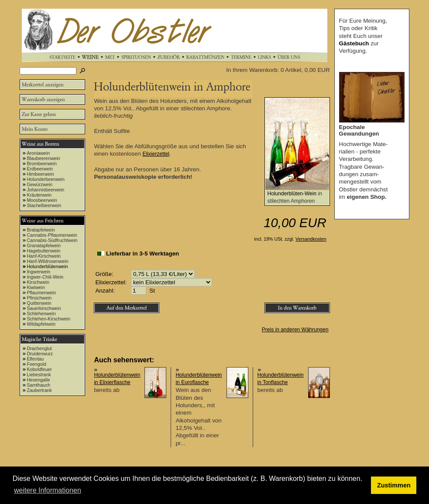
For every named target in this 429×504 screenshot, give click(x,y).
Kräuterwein (39, 195)
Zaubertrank (39, 390)
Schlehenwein (41, 313)
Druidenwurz (40, 354)
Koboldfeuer (39, 369)
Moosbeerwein (42, 200)
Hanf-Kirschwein (44, 256)
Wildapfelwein (41, 324)
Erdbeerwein (40, 169)
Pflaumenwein (41, 293)
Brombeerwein (42, 163)
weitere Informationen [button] (48, 490)
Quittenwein (39, 303)
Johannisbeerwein (45, 190)
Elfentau (35, 359)
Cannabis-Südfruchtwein (52, 240)
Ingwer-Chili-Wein (45, 277)
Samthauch (38, 385)
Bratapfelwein (41, 230)
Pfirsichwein (39, 298)
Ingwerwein (38, 272)
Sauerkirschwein (44, 308)
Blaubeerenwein (43, 158)
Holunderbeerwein (46, 179)
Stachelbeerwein (44, 205)
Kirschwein (38, 282)
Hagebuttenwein (43, 251)
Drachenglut (39, 348)
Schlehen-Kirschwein (48, 319)
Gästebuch (354, 43)
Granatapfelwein (44, 245)
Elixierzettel (156, 154)
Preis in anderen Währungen (295, 330)
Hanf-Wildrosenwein (47, 261)
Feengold (36, 364)
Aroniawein (38, 153)
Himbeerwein (40, 174)
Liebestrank (39, 375)
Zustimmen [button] (394, 485)
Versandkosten (311, 239)
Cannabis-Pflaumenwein (52, 235)
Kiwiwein (36, 287)
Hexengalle (38, 380)
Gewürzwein (39, 184)
